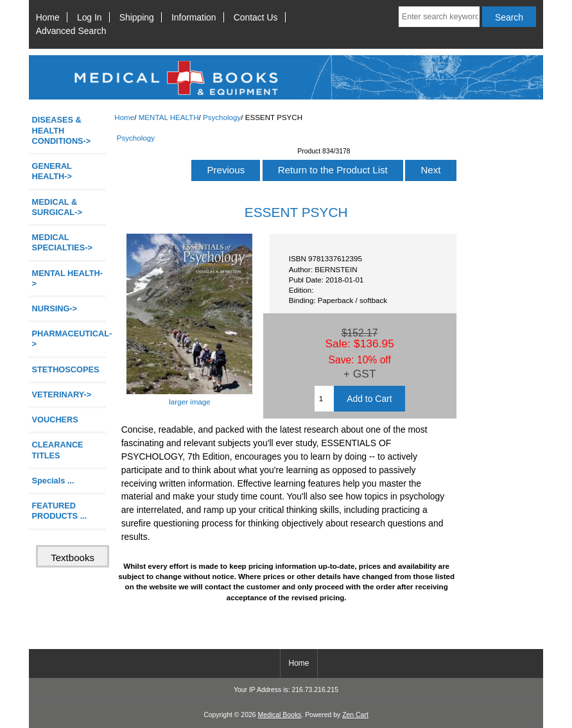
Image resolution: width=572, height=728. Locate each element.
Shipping (137, 17)
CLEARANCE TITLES (58, 450)
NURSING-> (55, 308)
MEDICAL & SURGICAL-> (57, 207)
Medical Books (279, 715)
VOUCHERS (55, 420)
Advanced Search (71, 31)
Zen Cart (355, 715)
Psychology (222, 117)
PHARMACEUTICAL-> (69, 339)
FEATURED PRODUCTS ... (60, 511)
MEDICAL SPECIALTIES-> (62, 242)
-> (68, 278)
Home (48, 17)
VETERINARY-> (62, 394)
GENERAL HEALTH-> (52, 171)
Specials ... (53, 481)
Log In (90, 17)
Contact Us (256, 17)
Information (194, 17)
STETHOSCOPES (66, 369)
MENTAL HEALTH (169, 117)
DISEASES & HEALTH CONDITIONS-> (62, 130)
